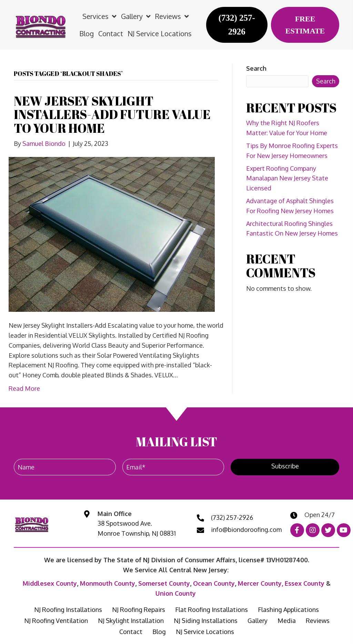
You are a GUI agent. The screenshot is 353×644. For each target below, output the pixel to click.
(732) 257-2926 (232, 517)
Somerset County (164, 583)
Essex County (305, 583)
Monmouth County (108, 583)
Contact (131, 632)
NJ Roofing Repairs (139, 610)
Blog (159, 632)
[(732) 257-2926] (237, 25)
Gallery (258, 621)
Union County (176, 593)
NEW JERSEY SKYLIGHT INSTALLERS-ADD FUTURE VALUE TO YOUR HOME (112, 114)
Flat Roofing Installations (211, 610)
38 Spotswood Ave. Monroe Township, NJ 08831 (137, 528)
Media (287, 621)
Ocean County (214, 583)
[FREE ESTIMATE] (305, 25)
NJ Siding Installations (206, 621)
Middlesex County (50, 583)
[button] (285, 467)
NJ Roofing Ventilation (56, 621)
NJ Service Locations (205, 632)
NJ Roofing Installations (68, 610)
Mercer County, (261, 583)
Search (256, 68)
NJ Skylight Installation (131, 621)
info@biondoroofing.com (246, 529)
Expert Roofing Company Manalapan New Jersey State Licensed (287, 178)
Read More (24, 388)
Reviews (318, 621)
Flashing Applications (288, 610)
